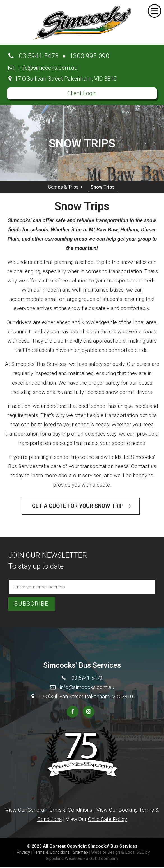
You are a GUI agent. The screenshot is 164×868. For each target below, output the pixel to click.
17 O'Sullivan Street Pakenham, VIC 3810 (63, 79)
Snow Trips (103, 187)
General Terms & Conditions (60, 810)
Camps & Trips (65, 187)
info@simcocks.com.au (43, 68)
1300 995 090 (89, 56)
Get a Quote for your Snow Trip (81, 506)
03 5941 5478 (34, 56)
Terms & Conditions (51, 852)
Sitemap (80, 852)
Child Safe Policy (108, 819)
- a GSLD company (101, 858)
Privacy (23, 852)
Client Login (82, 93)
